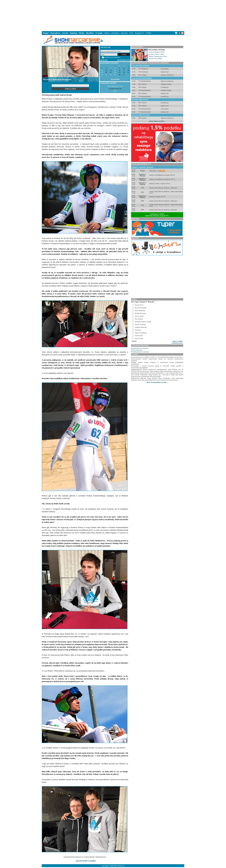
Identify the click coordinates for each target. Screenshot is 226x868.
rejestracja (104, 60)
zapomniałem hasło (123, 60)
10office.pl (121, 866)
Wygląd (46, 33)
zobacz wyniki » (178, 341)
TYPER (148, 33)
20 (106, 72)
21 (111, 72)
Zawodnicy (115, 33)
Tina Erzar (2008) (156, 58)
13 (106, 70)
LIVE (131, 33)
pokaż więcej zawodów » (157, 121)
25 (128, 72)
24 (124, 72)
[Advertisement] (113, 15)
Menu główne (55, 33)
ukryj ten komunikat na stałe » (157, 382)
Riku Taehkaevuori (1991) (159, 56)
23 (120, 72)
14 (111, 70)
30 (120, 75)
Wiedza (81, 33)
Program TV (139, 33)
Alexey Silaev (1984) (157, 54)
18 (128, 70)
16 (120, 70)
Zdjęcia (107, 33)
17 (124, 70)
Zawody (65, 33)
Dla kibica (90, 33)
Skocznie (124, 33)
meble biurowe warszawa (140, 348)
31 (124, 75)
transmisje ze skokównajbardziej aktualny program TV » (157, 215)
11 (128, 68)
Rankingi (73, 33)
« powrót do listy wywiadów (86, 861)
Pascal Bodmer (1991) (157, 52)
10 (124, 68)
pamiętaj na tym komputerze (112, 57)
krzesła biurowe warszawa (141, 352)
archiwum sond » (177, 343)
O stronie (99, 33)
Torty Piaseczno (137, 350)
